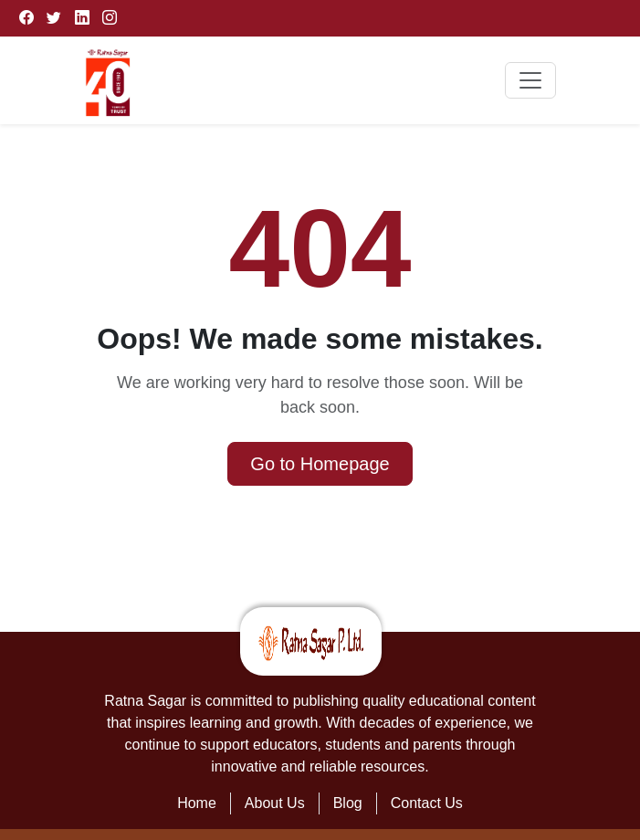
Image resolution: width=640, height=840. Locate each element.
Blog (348, 803)
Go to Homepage (320, 464)
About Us (275, 803)
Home (197, 803)
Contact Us (427, 803)
